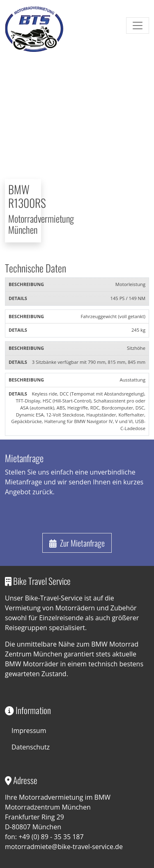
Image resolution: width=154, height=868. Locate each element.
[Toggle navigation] (138, 26)
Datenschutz (31, 747)
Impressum (29, 731)
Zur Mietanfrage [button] (77, 543)
